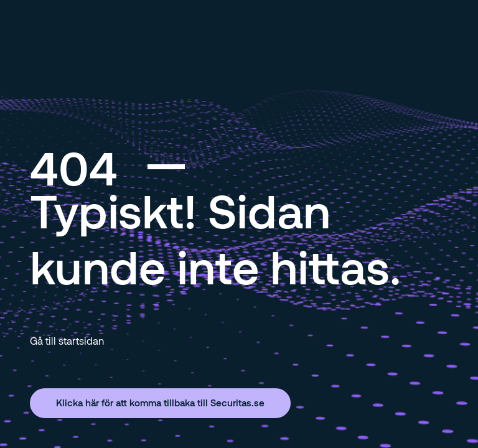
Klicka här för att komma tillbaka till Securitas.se (160, 403)
